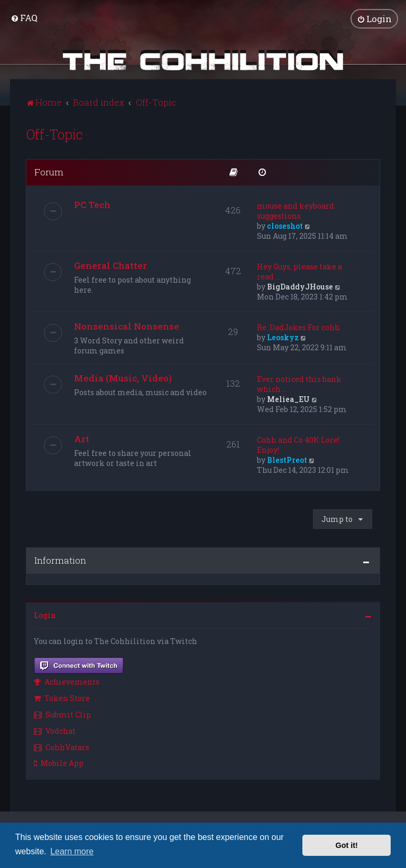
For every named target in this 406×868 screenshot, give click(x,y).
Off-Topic (54, 133)
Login (45, 614)
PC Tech (92, 203)
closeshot (285, 224)
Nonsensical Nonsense (127, 325)
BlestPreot (287, 458)
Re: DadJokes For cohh (298, 326)
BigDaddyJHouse (300, 285)
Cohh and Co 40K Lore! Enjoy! (298, 443)
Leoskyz (283, 336)
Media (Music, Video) (123, 376)
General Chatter (110, 264)
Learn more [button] (72, 851)
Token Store (62, 697)
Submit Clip (62, 713)
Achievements (67, 681)
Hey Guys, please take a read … (299, 270)
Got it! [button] (347, 845)
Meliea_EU (288, 398)
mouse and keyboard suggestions (296, 209)
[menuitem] (24, 17)
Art (82, 437)
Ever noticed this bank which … (299, 382)
